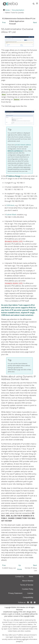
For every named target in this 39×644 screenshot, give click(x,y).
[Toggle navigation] (37, 3)
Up (20, 565)
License (30, 593)
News (31, 576)
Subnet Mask (11, 215)
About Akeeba (28, 580)
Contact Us (20, 576)
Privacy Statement (15, 593)
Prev (4, 22)
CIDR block (10, 205)
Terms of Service (27, 585)
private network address (23, 145)
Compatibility (28, 597)
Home (19, 569)
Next (35, 22)
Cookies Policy (28, 589)
